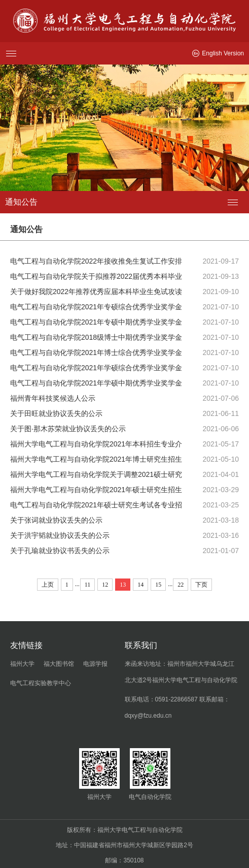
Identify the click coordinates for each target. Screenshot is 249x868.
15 (158, 585)
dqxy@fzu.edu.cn (148, 716)
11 (88, 585)
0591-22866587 (176, 699)
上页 (48, 585)
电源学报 (95, 664)
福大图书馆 (59, 664)
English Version (218, 53)
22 (181, 585)
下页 (201, 585)
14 (140, 585)
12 (105, 585)
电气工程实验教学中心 (41, 683)
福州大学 (22, 664)
